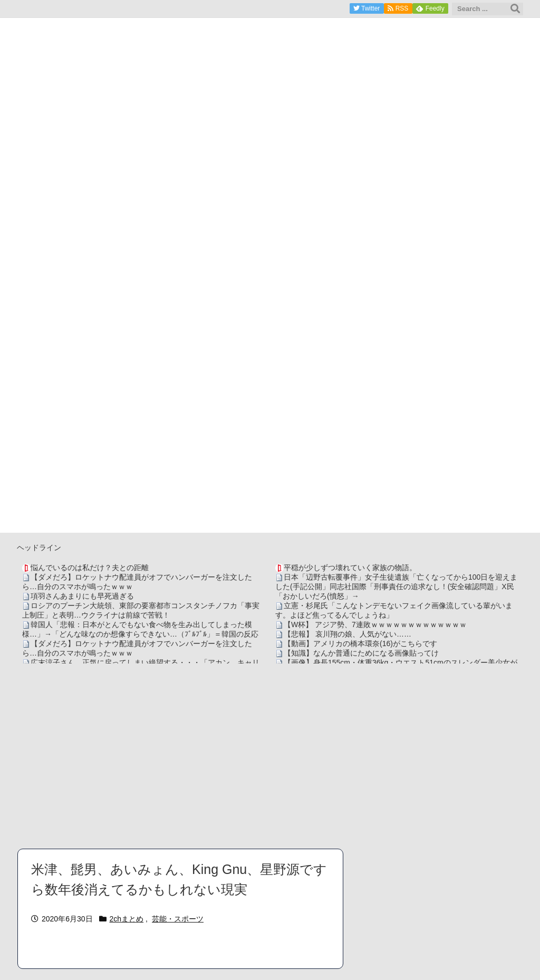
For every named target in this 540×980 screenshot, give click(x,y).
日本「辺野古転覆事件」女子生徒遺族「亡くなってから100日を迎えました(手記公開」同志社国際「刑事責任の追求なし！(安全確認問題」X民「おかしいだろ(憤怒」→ (396, 587)
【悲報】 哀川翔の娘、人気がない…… (348, 634)
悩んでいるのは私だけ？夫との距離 (90, 568)
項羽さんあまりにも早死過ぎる (82, 596)
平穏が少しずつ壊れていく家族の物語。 (350, 568)
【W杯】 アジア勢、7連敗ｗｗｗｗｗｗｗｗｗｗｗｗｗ (375, 624)
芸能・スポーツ (178, 919)
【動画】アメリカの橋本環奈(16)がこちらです (360, 643)
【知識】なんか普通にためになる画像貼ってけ (361, 653)
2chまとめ (127, 919)
